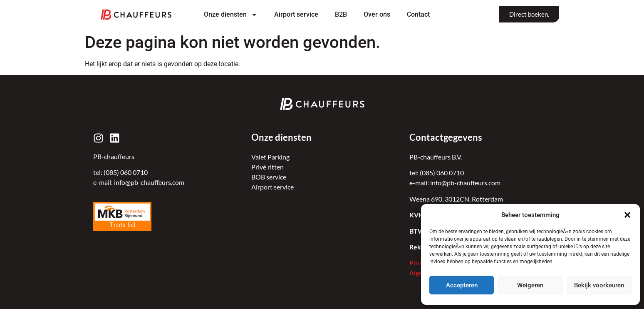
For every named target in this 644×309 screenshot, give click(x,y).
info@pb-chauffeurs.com (149, 182)
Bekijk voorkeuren (599, 285)
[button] (627, 215)
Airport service (296, 14)
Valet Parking (270, 157)
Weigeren (530, 285)
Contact (418, 14)
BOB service (269, 177)
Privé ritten (268, 167)
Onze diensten (231, 15)
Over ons (377, 14)
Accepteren (462, 285)
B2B (341, 14)
